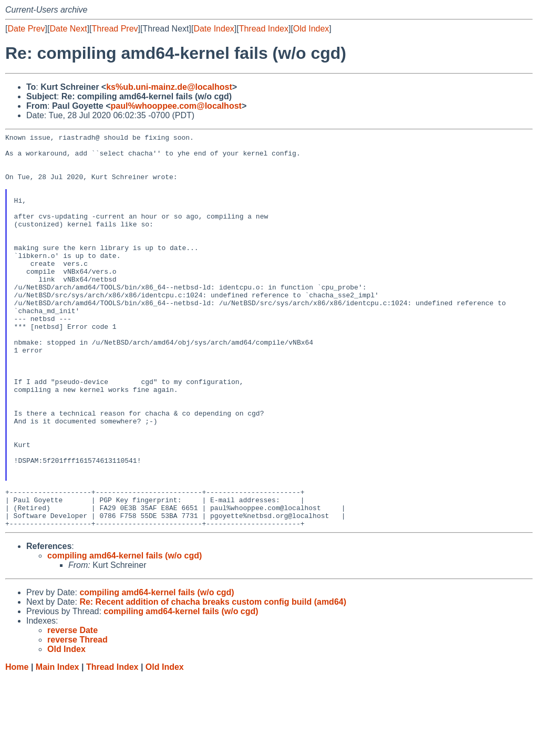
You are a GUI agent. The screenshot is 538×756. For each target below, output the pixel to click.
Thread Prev (115, 29)
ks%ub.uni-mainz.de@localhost (169, 87)
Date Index (214, 29)
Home (17, 746)
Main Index (58, 746)
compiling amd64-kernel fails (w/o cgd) (125, 634)
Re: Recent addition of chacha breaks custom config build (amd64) (213, 681)
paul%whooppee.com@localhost (176, 106)
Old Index (311, 29)
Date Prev (26, 29)
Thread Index (264, 29)
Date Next (68, 29)
